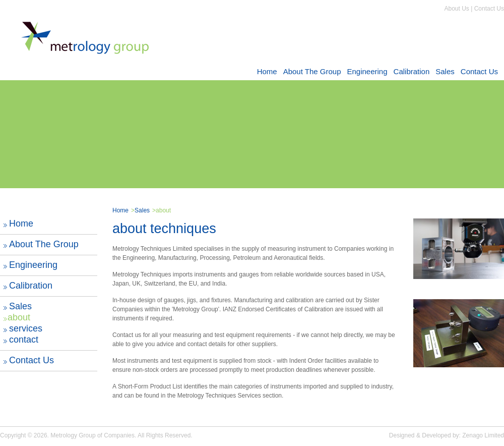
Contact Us (489, 9)
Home (267, 71)
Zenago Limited (483, 435)
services (26, 328)
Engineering (367, 71)
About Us (456, 9)
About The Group (312, 71)
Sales (445, 71)
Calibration (412, 71)
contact (24, 340)
